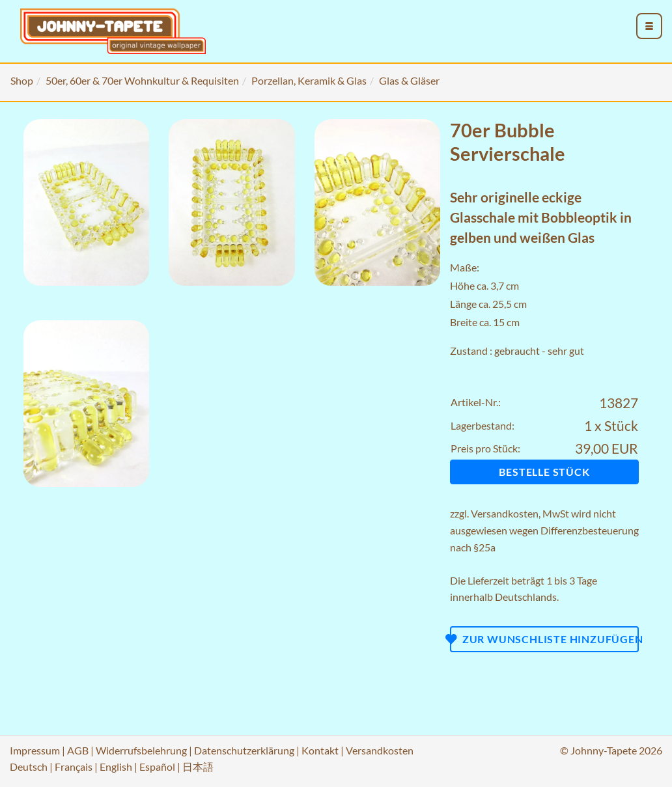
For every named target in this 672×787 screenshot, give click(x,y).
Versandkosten (505, 513)
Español (157, 766)
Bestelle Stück (544, 472)
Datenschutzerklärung (244, 750)
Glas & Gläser (409, 80)
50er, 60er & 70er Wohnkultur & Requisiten (142, 80)
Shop (22, 80)
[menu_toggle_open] (649, 26)
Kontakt (320, 750)
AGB (78, 750)
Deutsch (29, 766)
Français (74, 766)
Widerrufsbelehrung (141, 750)
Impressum (35, 750)
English (116, 766)
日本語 (198, 766)
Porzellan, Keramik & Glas (309, 80)
